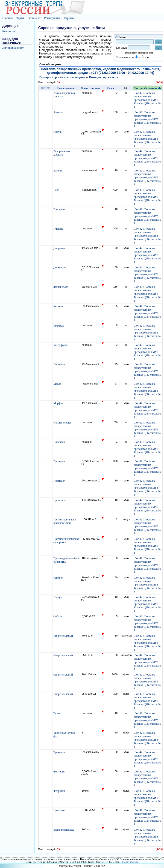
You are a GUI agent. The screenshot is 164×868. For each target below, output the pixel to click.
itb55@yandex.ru (130, 862)
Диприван (60, 248)
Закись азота (61, 287)
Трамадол (59, 752)
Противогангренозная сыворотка (66, 541)
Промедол (60, 481)
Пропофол (60, 500)
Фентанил (60, 772)
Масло (58, 384)
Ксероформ (60, 345)
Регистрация (52, 18)
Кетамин (59, 306)
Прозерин (60, 461)
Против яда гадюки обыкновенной (65, 521)
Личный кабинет (13, 48)
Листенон (59, 364)
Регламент (34, 18)
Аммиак (59, 112)
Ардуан (58, 132)
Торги (20, 18)
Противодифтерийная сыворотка (66, 560)
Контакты (9, 31)
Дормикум (60, 267)
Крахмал (59, 326)
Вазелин (59, 171)
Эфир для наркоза (64, 830)
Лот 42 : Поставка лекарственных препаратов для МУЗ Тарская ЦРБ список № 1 (147, 100)
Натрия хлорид (63, 423)
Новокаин (60, 442)
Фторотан (60, 791)
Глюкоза (59, 229)
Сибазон (59, 616)
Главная (7, 18)
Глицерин (59, 209)
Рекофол (59, 578)
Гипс (57, 190)
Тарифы (69, 18)
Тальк (57, 713)
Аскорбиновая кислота (62, 153)
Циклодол (60, 810)
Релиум (58, 597)
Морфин (59, 403)
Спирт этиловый (63, 636)
